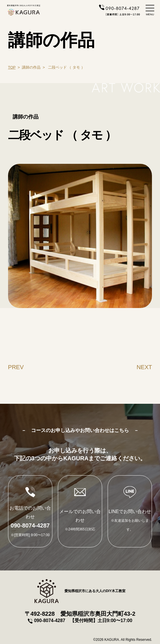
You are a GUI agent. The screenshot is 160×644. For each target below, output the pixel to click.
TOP (12, 67)
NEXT (144, 367)
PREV (16, 367)
